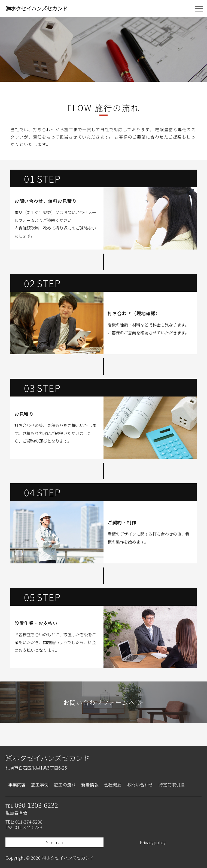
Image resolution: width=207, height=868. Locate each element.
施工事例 (40, 785)
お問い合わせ (140, 785)
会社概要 (113, 785)
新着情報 (90, 785)
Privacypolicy (153, 842)
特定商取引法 (172, 785)
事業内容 (17, 785)
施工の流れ (65, 785)
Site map (55, 842)
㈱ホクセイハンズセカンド (48, 758)
